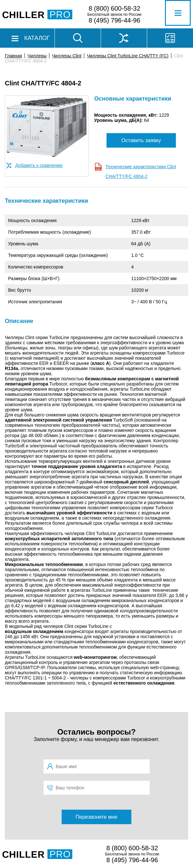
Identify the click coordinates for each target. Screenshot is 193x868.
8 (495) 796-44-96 (114, 20)
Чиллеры (37, 56)
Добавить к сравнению (39, 165)
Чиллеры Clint (67, 56)
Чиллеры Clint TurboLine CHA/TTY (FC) (128, 56)
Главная (13, 56)
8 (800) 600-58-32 (114, 8)
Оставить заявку (141, 140)
